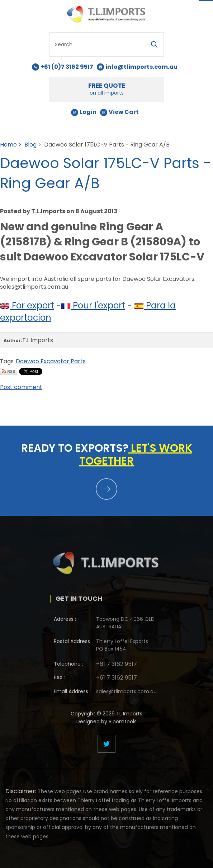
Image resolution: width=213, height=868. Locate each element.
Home (8, 145)
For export (27, 305)
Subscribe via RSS (9, 371)
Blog (30, 145)
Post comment (21, 387)
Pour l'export (93, 305)
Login (88, 112)
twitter (106, 744)
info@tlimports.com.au (141, 67)
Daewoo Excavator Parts (51, 361)
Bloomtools (123, 724)
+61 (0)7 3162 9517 (67, 67)
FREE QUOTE (106, 89)
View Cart (124, 112)
